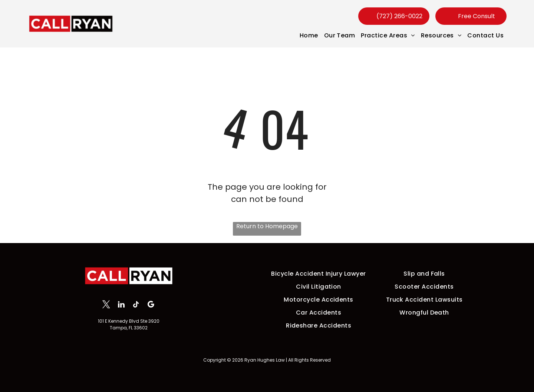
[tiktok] (136, 305)
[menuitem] (309, 35)
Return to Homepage (267, 226)
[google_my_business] (151, 305)
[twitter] (106, 305)
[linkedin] (121, 305)
